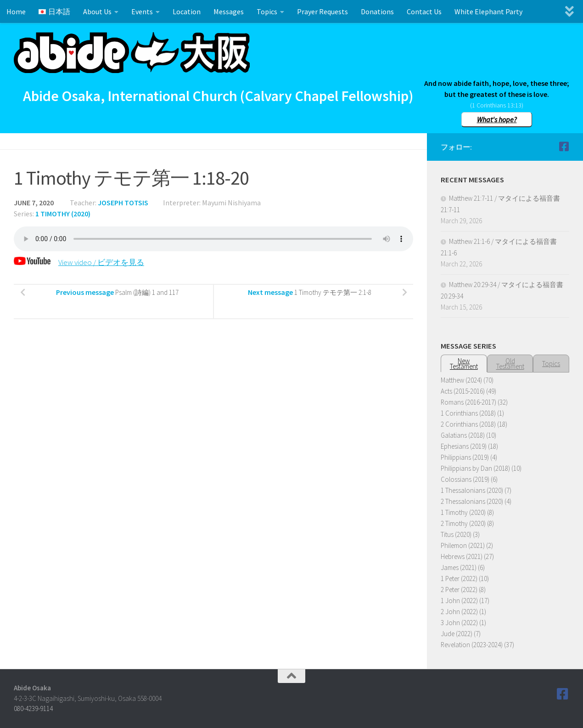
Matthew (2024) (461, 380)
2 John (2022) (459, 612)
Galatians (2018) (463, 435)
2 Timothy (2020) (463, 523)
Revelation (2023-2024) (472, 645)
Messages (229, 11)
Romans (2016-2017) (468, 402)
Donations (377, 11)
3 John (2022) (459, 623)
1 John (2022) (459, 601)
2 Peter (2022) (459, 590)
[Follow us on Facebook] (564, 147)
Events (142, 11)
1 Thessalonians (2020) (472, 490)
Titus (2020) (456, 534)
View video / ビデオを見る (82, 262)
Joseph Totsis (123, 203)
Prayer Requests (322, 11)
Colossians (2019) (465, 479)
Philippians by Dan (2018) (475, 468)
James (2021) (459, 567)
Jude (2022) (457, 634)
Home (16, 11)
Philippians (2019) (465, 457)
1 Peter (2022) (459, 578)
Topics (267, 11)
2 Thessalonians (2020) (472, 501)
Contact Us (424, 11)
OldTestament (510, 364)
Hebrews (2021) (462, 556)
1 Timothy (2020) (63, 214)
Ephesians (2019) (464, 446)
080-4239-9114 (33, 708)
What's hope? (497, 119)
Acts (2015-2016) (463, 391)
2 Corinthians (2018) (468, 424)
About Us (97, 11)
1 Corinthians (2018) (468, 413)
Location (187, 11)
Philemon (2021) (463, 545)
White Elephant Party (488, 11)
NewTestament (464, 364)
